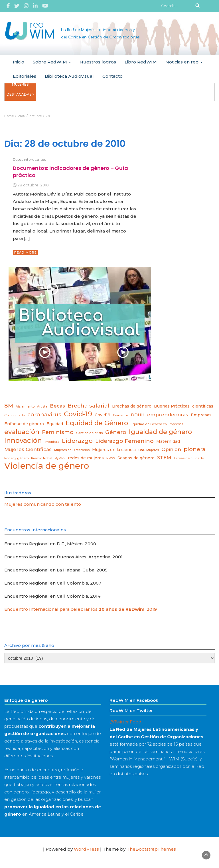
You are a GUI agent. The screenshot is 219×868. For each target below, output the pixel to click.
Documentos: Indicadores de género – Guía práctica (70, 171)
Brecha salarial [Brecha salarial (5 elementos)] (89, 406)
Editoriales (25, 76)
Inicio (19, 62)
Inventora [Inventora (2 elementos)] (52, 442)
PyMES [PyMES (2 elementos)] (60, 458)
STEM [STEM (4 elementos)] (164, 458)
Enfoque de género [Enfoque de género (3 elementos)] (24, 424)
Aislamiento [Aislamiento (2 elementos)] (25, 407)
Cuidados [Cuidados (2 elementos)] (121, 415)
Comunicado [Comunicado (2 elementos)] (15, 415)
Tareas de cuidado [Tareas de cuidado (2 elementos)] (189, 458)
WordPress (86, 849)
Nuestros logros (98, 62)
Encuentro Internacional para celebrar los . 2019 (81, 609)
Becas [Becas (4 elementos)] (57, 406)
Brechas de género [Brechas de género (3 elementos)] (132, 406)
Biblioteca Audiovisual (69, 76)
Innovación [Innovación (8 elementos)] (23, 441)
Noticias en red (184, 62)
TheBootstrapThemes (151, 849)
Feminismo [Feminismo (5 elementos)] (58, 432)
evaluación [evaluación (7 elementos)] (22, 432)
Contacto (112, 76)
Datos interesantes (29, 160)
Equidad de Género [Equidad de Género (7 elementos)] (97, 423)
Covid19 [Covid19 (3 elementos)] (103, 415)
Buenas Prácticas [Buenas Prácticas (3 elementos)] (172, 406)
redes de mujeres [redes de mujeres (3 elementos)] (86, 458)
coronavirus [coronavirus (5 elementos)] (44, 415)
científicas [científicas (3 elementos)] (203, 406)
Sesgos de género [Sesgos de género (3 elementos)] (136, 458)
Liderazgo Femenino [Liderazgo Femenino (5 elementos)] (124, 441)
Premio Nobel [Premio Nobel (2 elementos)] (42, 458)
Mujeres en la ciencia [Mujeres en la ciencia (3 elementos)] (114, 450)
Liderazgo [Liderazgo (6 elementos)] (77, 441)
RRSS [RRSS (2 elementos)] (111, 458)
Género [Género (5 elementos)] (116, 432)
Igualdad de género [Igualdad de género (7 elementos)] (160, 432)
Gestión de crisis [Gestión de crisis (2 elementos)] (89, 433)
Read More (26, 252)
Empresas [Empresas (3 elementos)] (201, 415)
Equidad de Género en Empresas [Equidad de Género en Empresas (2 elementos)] (157, 424)
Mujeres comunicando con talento (43, 504)
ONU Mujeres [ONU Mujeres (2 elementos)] (149, 450)
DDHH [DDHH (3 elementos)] (138, 415)
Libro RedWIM (141, 62)
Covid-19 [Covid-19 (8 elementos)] (78, 414)
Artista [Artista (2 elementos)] (42, 407)
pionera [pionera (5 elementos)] (195, 449)
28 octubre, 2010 (33, 185)
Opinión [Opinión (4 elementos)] (171, 449)
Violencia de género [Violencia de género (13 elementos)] (47, 466)
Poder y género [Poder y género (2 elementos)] (16, 458)
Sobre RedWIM (52, 62)
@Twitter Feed (125, 722)
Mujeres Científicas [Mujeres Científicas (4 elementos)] (28, 449)
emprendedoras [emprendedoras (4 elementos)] (168, 415)
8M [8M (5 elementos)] (9, 406)
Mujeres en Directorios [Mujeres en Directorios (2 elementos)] (72, 450)
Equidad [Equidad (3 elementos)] (55, 424)
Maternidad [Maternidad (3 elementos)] (168, 441)
